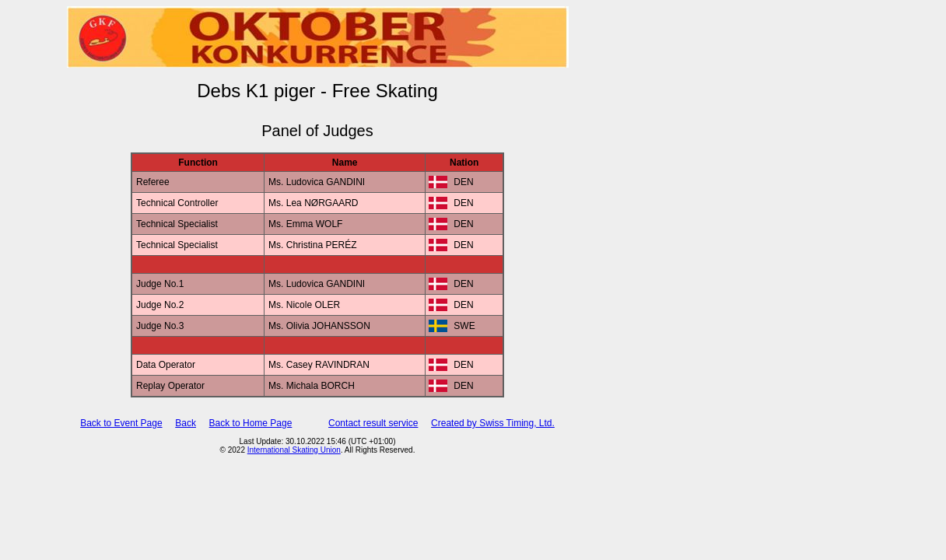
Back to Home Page (251, 423)
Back (186, 423)
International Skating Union (294, 450)
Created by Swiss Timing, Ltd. (493, 423)
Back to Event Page (121, 423)
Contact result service (373, 423)
